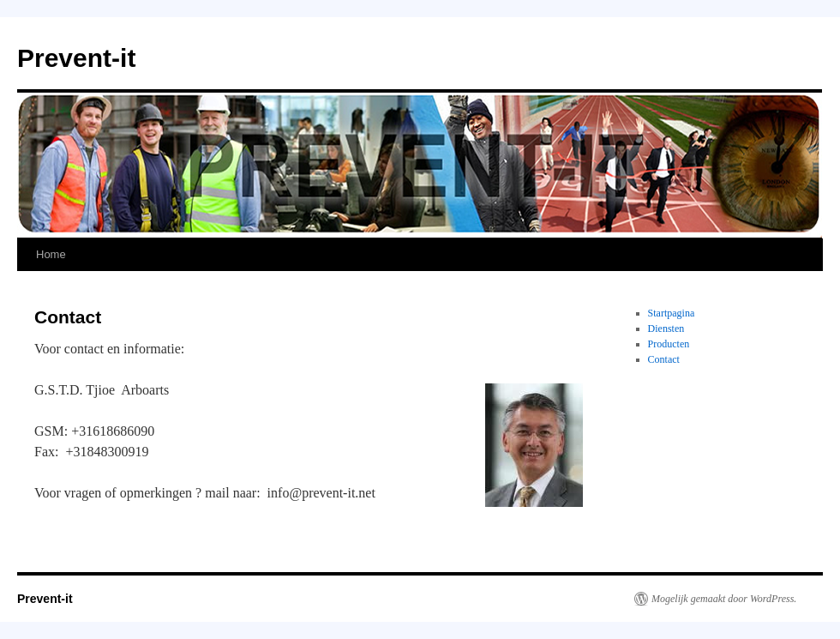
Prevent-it (76, 58)
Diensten (666, 329)
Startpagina (672, 313)
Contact (664, 359)
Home (51, 254)
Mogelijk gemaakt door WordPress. (724, 599)
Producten (669, 344)
